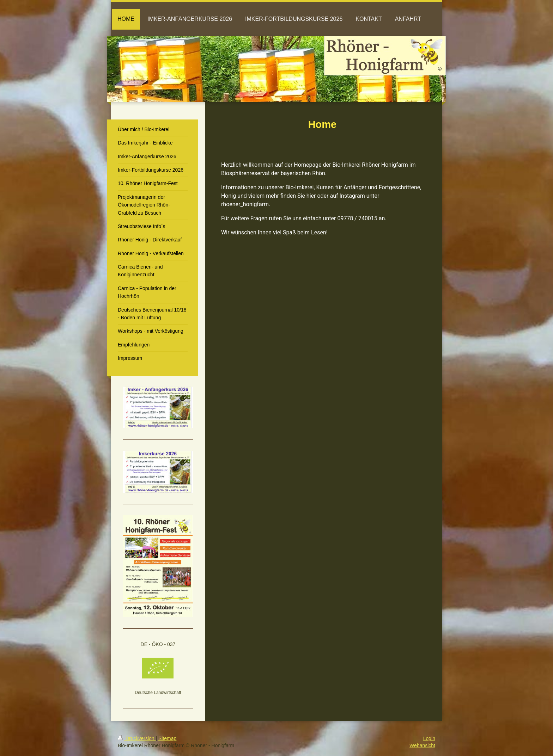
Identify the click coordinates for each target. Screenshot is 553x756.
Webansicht (422, 745)
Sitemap (167, 738)
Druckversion (137, 738)
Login (429, 738)
